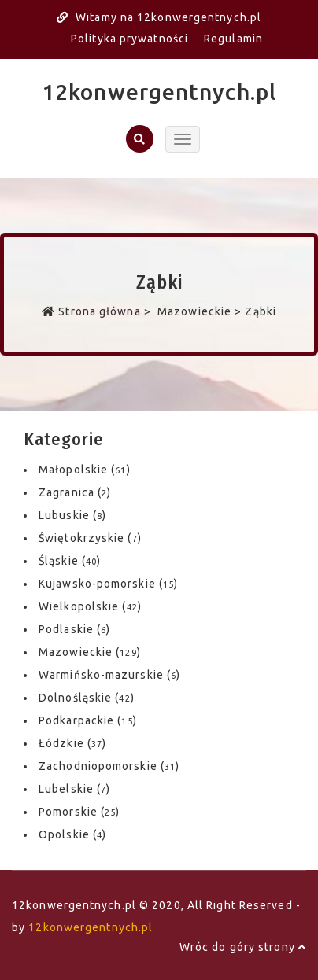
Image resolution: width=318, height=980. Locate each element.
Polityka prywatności (129, 39)
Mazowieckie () (90, 652)
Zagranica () (75, 492)
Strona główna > (98, 311)
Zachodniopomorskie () (109, 766)
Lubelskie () (74, 789)
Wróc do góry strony (243, 947)
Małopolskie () (85, 470)
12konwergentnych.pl (159, 92)
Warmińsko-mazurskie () (109, 675)
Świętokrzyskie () (90, 538)
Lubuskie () (72, 515)
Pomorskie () (79, 812)
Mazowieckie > (200, 311)
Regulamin (233, 39)
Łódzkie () (72, 743)
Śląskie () (70, 561)
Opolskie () (72, 834)
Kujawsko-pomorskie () (108, 584)
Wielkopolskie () (90, 606)
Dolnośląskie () (87, 698)
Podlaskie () (74, 629)
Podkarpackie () (88, 720)
